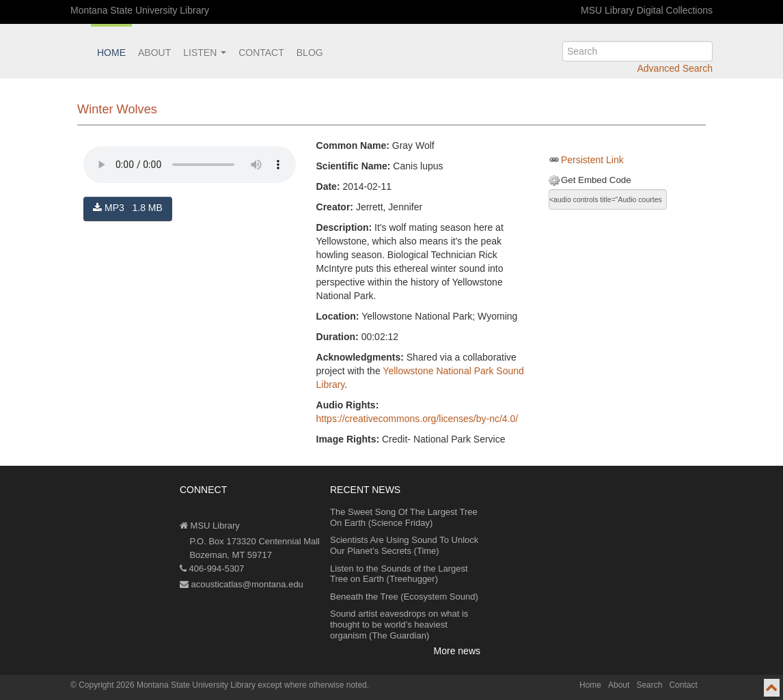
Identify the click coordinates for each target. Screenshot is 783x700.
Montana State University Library (140, 10)
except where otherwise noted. (313, 685)
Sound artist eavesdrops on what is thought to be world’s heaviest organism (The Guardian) (399, 624)
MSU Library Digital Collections (647, 10)
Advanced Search (675, 68)
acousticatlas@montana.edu (242, 584)
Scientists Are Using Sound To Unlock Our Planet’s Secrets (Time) (404, 545)
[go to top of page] (772, 688)
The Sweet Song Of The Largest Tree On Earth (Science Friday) (404, 517)
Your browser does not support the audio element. (190, 165)
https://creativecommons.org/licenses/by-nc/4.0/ (417, 419)
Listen (205, 53)
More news (457, 651)
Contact (261, 53)
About (154, 53)
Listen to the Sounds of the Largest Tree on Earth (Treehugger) (399, 574)
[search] (637, 51)
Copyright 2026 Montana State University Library (167, 685)
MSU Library (210, 526)
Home (111, 53)
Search (649, 685)
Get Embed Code (596, 180)
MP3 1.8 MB (128, 208)
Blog (310, 53)
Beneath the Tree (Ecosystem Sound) (404, 597)
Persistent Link (592, 160)
